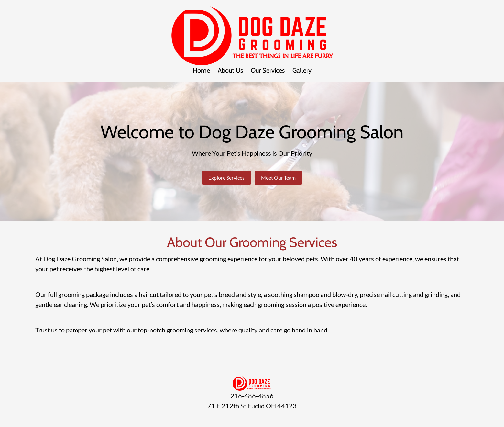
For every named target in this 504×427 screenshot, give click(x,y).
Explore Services (226, 178)
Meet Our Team (278, 178)
